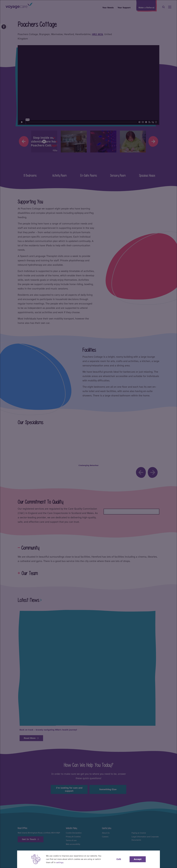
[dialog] (88, 434)
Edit (119, 859)
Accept (138, 859)
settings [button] (60, 863)
